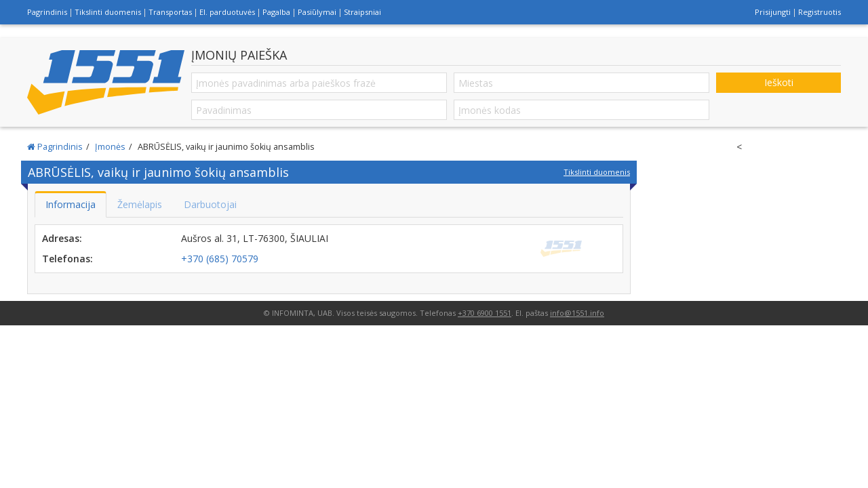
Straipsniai (362, 12)
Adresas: (62, 238)
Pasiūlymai (317, 12)
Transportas (170, 12)
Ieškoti (779, 82)
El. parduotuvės (227, 12)
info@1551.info (577, 313)
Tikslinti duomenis (108, 12)
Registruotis (820, 12)
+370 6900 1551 (485, 313)
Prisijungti (773, 12)
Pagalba (276, 12)
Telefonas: (67, 259)
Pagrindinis (47, 12)
